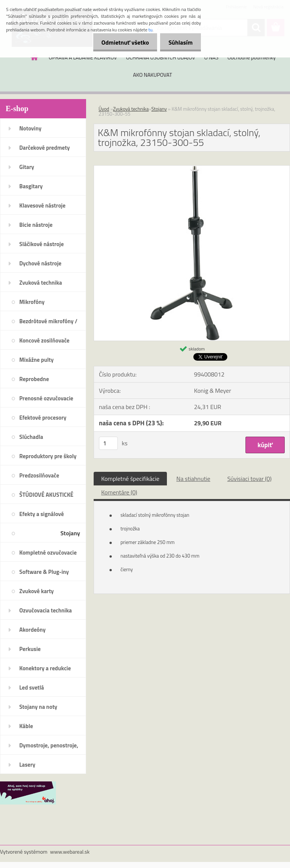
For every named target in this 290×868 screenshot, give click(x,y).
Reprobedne (34, 379)
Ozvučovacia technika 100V (46, 613)
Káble (26, 726)
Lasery (27, 765)
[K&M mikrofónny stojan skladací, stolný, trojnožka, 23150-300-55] (192, 169)
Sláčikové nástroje (42, 244)
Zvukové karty (36, 591)
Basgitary (31, 186)
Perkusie (30, 649)
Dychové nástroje (40, 263)
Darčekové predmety (45, 148)
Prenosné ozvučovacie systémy (46, 401)
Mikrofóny (32, 302)
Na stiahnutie (193, 479)
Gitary (27, 167)
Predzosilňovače (39, 475)
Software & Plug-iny (44, 572)
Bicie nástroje (36, 225)
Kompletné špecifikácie (130, 479)
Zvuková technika (41, 283)
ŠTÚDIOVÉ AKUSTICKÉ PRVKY (46, 497)
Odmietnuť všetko (122, 42)
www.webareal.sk (70, 852)
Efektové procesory (43, 418)
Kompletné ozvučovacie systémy (48, 555)
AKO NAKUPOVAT (152, 75)
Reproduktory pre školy (48, 456)
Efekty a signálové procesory (42, 516)
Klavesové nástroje (42, 205)
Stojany (70, 533)
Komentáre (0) (119, 492)
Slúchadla (31, 437)
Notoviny (30, 128)
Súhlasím (179, 42)
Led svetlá (32, 687)
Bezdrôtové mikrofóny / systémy (48, 324)
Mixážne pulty (36, 360)
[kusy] (108, 443)
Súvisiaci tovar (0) (249, 479)
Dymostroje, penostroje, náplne (49, 748)
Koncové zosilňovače (44, 340)
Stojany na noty (38, 707)
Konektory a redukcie (45, 668)
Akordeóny (32, 630)
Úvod (104, 109)
